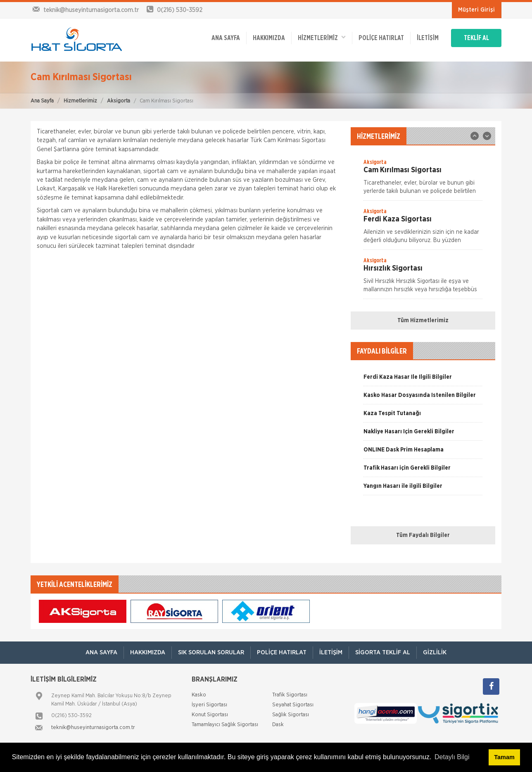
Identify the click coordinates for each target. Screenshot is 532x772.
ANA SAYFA (226, 38)
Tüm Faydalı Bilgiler (423, 535)
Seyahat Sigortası (293, 705)
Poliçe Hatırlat (381, 38)
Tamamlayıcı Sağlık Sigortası (225, 725)
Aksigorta (119, 101)
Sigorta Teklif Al (383, 652)
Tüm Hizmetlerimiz (423, 321)
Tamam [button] (504, 757)
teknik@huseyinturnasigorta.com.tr (93, 728)
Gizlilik (435, 652)
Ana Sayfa (42, 101)
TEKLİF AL (476, 38)
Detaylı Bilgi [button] (452, 757)
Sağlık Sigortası (291, 715)
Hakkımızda (269, 38)
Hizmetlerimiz (80, 101)
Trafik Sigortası (290, 695)
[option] (423, 179)
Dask (278, 725)
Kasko (199, 695)
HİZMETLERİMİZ (322, 37)
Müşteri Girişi (476, 10)
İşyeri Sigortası (209, 705)
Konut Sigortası (210, 715)
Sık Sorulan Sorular (211, 652)
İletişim (428, 38)
